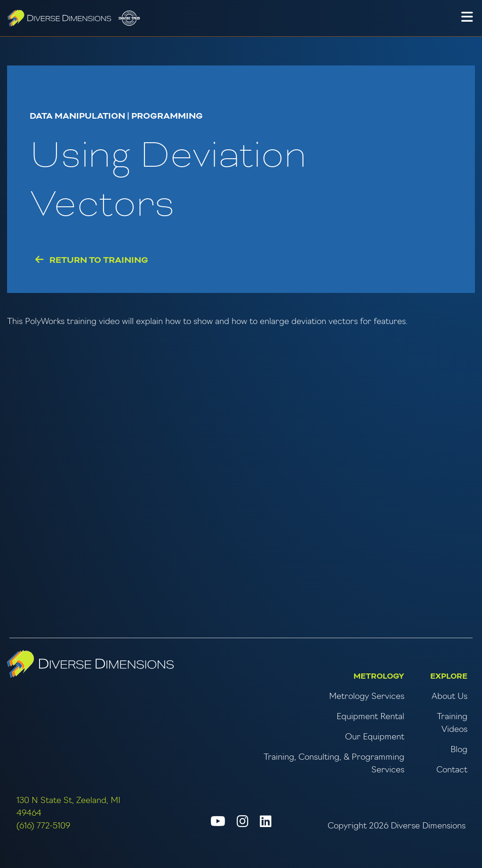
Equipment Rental (370, 717)
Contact (452, 770)
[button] (467, 18)
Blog (459, 750)
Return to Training (92, 260)
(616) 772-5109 (43, 826)
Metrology (379, 676)
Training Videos (452, 723)
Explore (449, 676)
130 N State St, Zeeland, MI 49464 (68, 807)
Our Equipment (375, 737)
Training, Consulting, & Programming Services (334, 764)
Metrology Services (367, 697)
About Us (450, 697)
